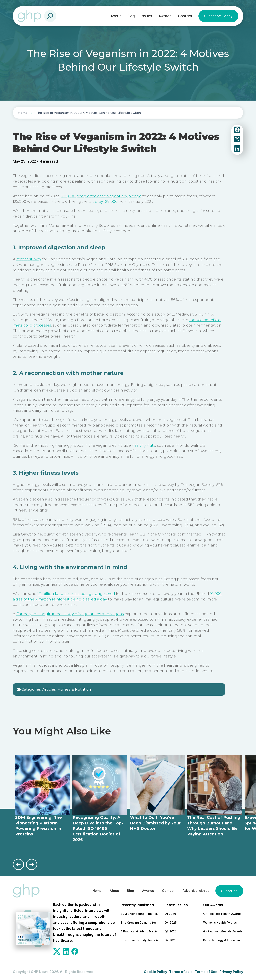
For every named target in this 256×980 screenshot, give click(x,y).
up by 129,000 (105, 201)
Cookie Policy (155, 971)
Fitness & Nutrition (74, 689)
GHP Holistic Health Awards (222, 914)
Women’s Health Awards (220, 922)
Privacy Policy (231, 971)
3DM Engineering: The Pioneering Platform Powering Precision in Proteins (141, 914)
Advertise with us (194, 891)
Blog (131, 16)
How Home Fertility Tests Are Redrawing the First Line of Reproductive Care (141, 940)
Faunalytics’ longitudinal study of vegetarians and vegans (70, 614)
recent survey (29, 259)
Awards (165, 16)
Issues (147, 16)
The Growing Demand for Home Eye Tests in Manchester (141, 922)
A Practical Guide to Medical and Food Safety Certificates (141, 931)
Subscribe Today (218, 16)
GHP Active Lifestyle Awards (223, 931)
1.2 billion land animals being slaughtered (76, 594)
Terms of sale (181, 971)
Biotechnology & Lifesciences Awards (223, 940)
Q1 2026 (170, 914)
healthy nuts (143, 445)
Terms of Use (206, 971)
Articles (49, 689)
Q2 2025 (170, 940)
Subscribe (229, 891)
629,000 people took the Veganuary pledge (101, 196)
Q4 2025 (171, 922)
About (116, 16)
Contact (185, 16)
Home (23, 113)
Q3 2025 (170, 931)
